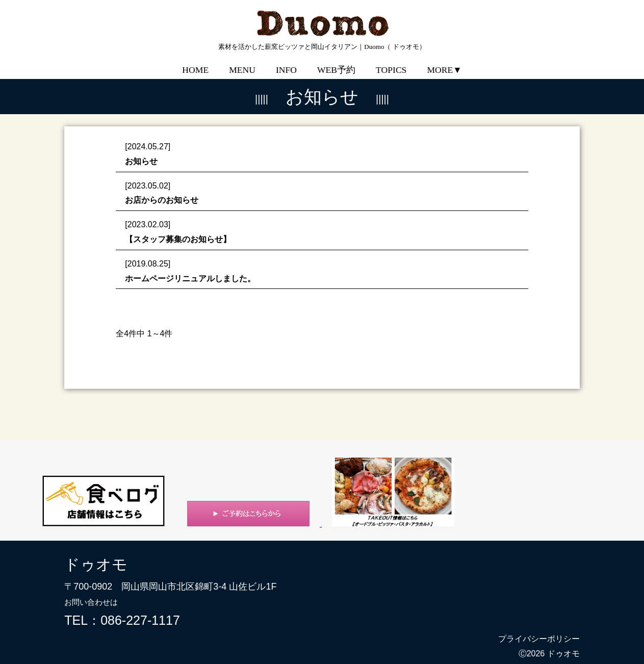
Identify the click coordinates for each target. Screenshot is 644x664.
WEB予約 (336, 63)
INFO (286, 63)
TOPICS (391, 63)
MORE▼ (444, 63)
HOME (195, 63)
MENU (242, 63)
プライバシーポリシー (539, 632)
